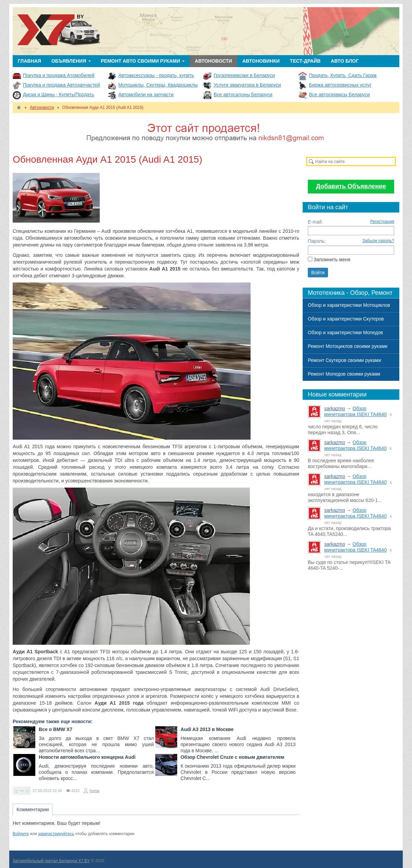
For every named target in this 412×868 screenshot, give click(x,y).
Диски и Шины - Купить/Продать (59, 95)
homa (95, 791)
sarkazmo (335, 408)
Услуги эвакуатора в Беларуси (247, 85)
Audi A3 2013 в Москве (207, 729)
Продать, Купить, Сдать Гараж (343, 75)
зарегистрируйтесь (56, 834)
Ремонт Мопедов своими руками (344, 374)
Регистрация (382, 222)
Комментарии (33, 809)
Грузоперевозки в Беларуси (244, 75)
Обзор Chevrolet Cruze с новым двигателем (233, 757)
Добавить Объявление (351, 186)
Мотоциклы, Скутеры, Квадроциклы (158, 85)
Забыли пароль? (378, 241)
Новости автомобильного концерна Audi (87, 757)
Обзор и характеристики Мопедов (345, 332)
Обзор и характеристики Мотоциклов (349, 305)
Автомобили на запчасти (146, 95)
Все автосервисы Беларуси (339, 95)
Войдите (21, 834)
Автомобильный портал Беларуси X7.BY (51, 861)
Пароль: (317, 241)
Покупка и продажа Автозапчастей (61, 85)
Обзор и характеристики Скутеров (346, 319)
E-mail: (315, 222)
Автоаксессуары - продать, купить (156, 75)
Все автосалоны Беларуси (243, 95)
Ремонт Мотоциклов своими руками (348, 346)
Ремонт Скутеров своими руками (344, 360)
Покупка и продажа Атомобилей (59, 75)
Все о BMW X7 (56, 729)
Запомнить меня (332, 260)
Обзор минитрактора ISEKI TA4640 (355, 411)
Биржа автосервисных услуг (340, 85)
